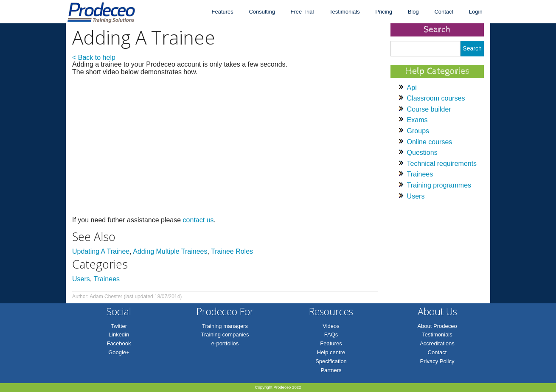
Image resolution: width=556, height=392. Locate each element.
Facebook (119, 343)
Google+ (119, 352)
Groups (418, 131)
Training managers (225, 326)
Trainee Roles (232, 251)
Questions (422, 153)
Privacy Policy (437, 361)
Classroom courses (436, 98)
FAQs (331, 335)
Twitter (119, 326)
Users (81, 279)
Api (412, 88)
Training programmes (439, 185)
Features (222, 12)
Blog (413, 12)
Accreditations (437, 343)
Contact (444, 12)
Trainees (107, 279)
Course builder (429, 109)
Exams (417, 120)
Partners (331, 370)
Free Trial (302, 12)
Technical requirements (442, 164)
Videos (331, 326)
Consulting (262, 12)
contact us (198, 220)
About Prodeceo (437, 326)
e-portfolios (225, 343)
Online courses (430, 142)
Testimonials (345, 12)
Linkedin (119, 335)
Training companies (225, 335)
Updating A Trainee (101, 251)
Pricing (384, 12)
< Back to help (94, 57)
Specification (331, 361)
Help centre (331, 352)
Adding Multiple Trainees (170, 251)
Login (476, 12)
